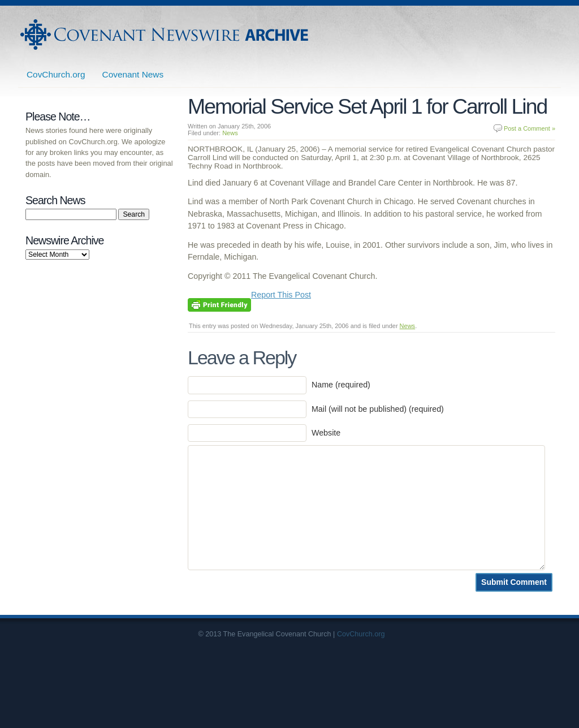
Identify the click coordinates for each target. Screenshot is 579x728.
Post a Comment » (530, 128)
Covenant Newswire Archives (166, 35)
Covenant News (133, 74)
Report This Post (281, 295)
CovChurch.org (56, 74)
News (230, 133)
